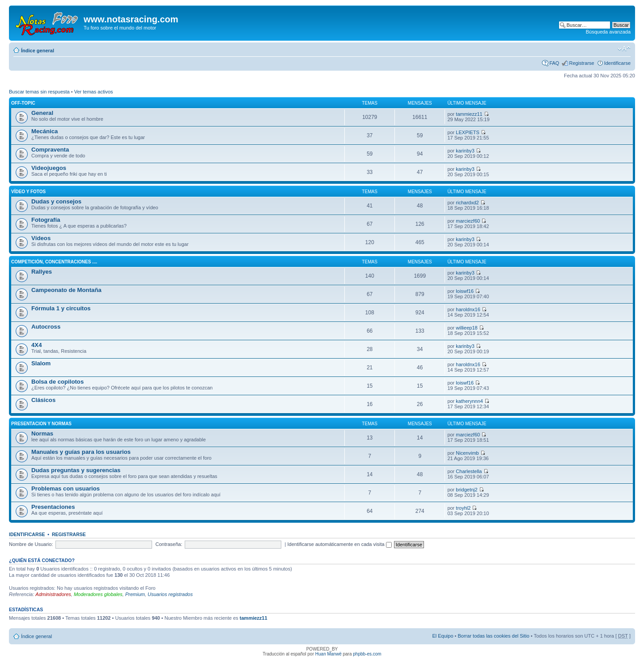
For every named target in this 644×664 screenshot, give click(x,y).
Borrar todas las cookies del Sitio (493, 636)
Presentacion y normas (41, 424)
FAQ (554, 63)
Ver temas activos (94, 92)
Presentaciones (53, 507)
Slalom (41, 363)
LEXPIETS (468, 132)
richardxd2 (467, 203)
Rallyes (42, 272)
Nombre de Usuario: (31, 544)
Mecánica (44, 131)
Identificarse (617, 63)
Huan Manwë (328, 654)
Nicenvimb (467, 453)
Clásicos (43, 400)
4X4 (36, 345)
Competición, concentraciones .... (54, 262)
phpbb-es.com (367, 654)
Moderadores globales (98, 594)
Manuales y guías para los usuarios (81, 452)
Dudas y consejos (56, 201)
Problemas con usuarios (66, 488)
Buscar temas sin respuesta (39, 92)
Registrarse (581, 63)
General (42, 113)
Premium (135, 594)
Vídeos (41, 238)
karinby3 (465, 151)
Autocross (46, 327)
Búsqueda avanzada (608, 32)
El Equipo (443, 636)
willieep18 (466, 328)
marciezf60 (468, 221)
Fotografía (46, 220)
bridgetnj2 (466, 490)
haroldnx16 (468, 309)
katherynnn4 (469, 401)
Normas (42, 434)
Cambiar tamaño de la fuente (624, 49)
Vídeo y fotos (28, 192)
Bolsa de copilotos (57, 382)
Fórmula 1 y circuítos (61, 308)
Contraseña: (169, 544)
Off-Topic (23, 103)
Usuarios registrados (170, 594)
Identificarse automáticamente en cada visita (340, 544)
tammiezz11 (469, 114)
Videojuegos (49, 168)
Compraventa (50, 150)
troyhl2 (463, 508)
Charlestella (469, 471)
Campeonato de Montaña (66, 290)
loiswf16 (465, 291)
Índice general (38, 51)
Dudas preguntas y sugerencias (76, 470)
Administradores (53, 594)
